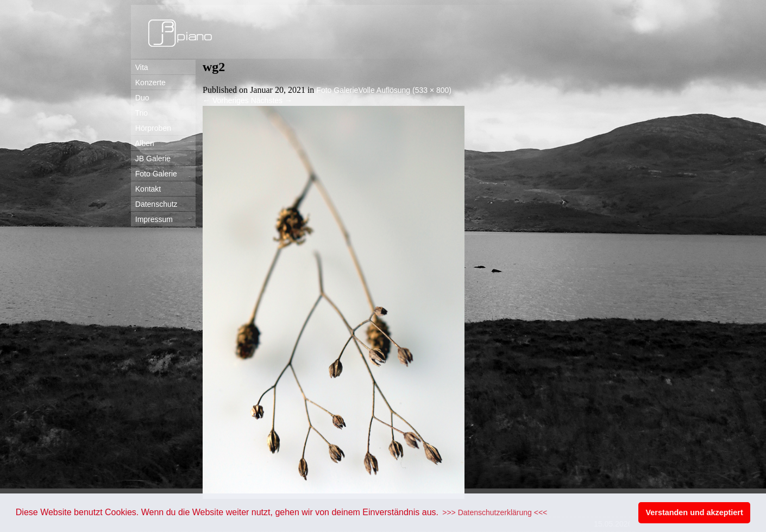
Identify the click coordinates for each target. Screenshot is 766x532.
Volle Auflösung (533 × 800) (405, 90)
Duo (140, 98)
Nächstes (272, 100)
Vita (140, 67)
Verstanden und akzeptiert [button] (695, 512)
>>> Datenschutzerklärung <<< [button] (495, 512)
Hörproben (151, 128)
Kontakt (146, 189)
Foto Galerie (154, 174)
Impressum (152, 219)
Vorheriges (226, 100)
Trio (139, 113)
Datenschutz (154, 204)
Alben (143, 143)
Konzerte (148, 83)
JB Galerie (151, 159)
